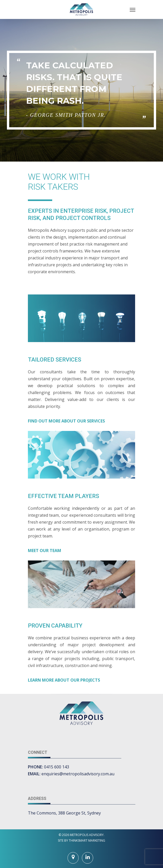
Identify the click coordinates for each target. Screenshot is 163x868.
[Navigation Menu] (133, 9)
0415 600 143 (57, 767)
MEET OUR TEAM (45, 551)
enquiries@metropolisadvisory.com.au (78, 774)
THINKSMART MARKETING (87, 840)
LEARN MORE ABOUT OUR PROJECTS (64, 680)
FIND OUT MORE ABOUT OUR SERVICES (66, 421)
